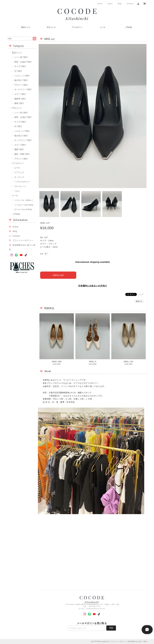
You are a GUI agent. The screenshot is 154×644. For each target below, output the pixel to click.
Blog (120, 4)
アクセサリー (77, 27)
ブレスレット (20, 186)
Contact (130, 4)
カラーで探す (20, 94)
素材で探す (19, 103)
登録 (111, 628)
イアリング (19, 172)
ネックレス (19, 177)
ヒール (103, 27)
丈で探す (18, 71)
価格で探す (19, 149)
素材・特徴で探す (22, 154)
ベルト (17, 191)
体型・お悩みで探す (23, 62)
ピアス (17, 168)
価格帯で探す (20, 99)
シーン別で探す (21, 57)
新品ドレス (26, 27)
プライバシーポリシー (23, 240)
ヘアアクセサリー (22, 182)
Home (100, 4)
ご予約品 (128, 27)
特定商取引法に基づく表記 (138, 641)
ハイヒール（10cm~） (24, 200)
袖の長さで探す (21, 80)
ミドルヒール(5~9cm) (24, 205)
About (110, 4)
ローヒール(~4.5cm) (23, 209)
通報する (139, 301)
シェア (141, 294)
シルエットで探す (22, 76)
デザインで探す (21, 85)
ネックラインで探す (23, 89)
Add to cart (58, 275)
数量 (42, 254)
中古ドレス (51, 27)
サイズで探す (20, 66)
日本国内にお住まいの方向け (93, 286)
